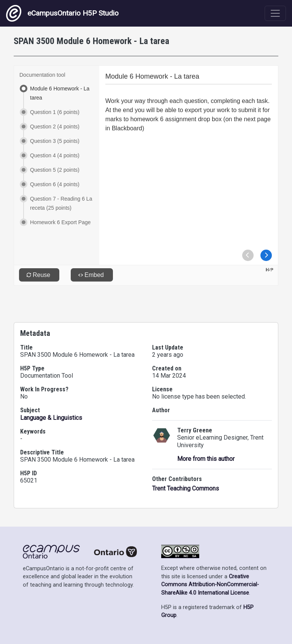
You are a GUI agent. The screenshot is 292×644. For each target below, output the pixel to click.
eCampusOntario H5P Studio (62, 13)
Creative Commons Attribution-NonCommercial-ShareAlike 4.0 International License (210, 585)
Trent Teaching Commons (186, 488)
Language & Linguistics (51, 418)
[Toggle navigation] (275, 13)
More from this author (206, 459)
